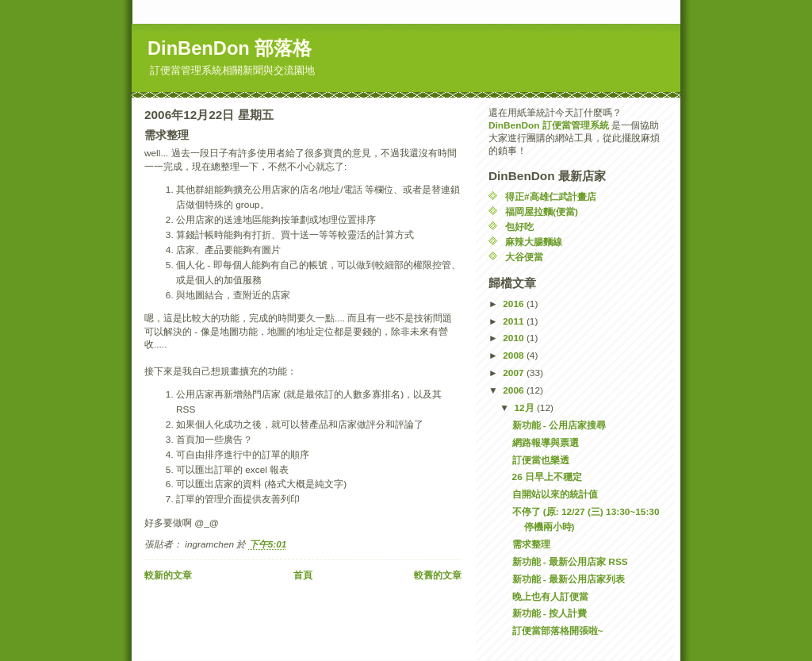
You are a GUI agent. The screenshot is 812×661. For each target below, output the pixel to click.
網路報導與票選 (546, 443)
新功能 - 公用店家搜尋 (559, 425)
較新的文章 (168, 575)
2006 (515, 390)
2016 (515, 304)
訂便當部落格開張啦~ (558, 631)
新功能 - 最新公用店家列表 (569, 579)
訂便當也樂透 (541, 460)
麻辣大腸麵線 (534, 242)
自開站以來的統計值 (555, 494)
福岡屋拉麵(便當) (542, 212)
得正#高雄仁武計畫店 (551, 197)
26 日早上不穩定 (547, 477)
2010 (515, 338)
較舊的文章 (438, 575)
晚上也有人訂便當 (550, 597)
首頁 (303, 575)
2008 (515, 355)
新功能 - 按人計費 (550, 613)
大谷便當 (524, 257)
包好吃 (519, 227)
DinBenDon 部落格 (230, 48)
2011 (515, 321)
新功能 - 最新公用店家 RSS (570, 562)
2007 (515, 373)
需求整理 (531, 544)
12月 (525, 408)
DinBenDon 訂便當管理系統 (549, 125)
